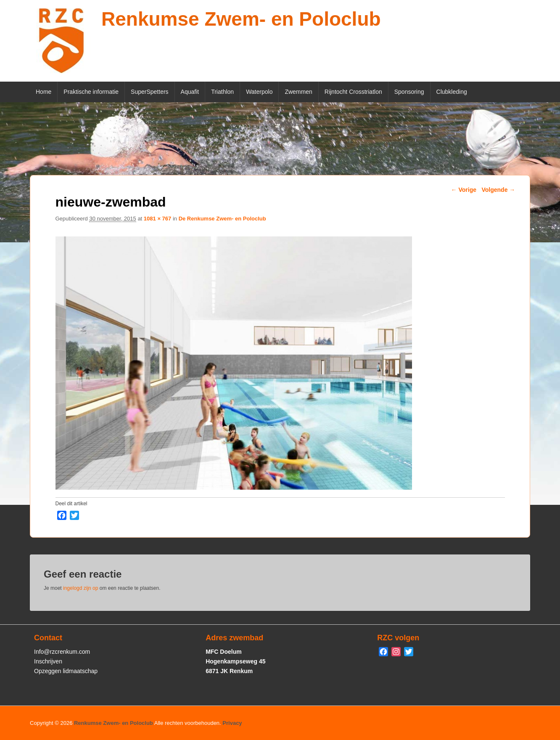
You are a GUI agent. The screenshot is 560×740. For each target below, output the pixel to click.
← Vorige (464, 190)
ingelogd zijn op (81, 588)
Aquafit (190, 92)
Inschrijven (48, 661)
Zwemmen (298, 92)
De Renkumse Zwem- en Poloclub (222, 219)
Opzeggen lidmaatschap (66, 671)
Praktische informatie (91, 92)
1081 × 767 (157, 219)
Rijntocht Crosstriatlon (353, 92)
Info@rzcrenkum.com (62, 652)
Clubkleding (452, 92)
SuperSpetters (150, 92)
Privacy (232, 723)
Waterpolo (259, 92)
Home (44, 92)
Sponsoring (409, 92)
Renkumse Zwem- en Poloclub (241, 19)
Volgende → (498, 190)
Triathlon (222, 92)
